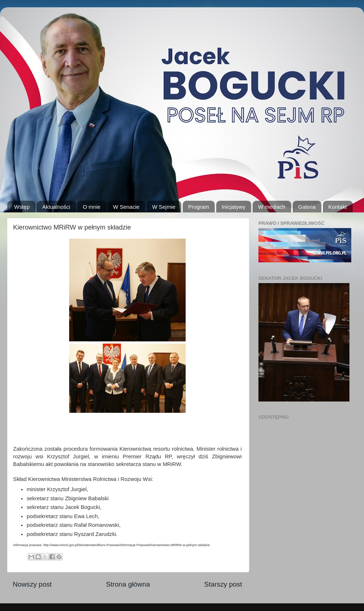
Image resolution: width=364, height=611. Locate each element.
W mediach (272, 207)
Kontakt (338, 207)
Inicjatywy (234, 207)
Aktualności (56, 207)
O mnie (91, 207)
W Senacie (126, 207)
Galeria (307, 207)
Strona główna (128, 584)
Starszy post (223, 584)
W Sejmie (164, 207)
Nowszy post (32, 584)
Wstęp (22, 207)
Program (199, 207)
